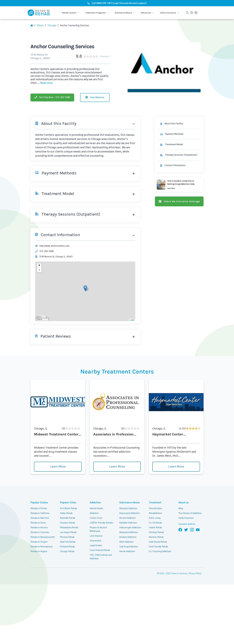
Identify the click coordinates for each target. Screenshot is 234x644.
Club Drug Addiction (129, 547)
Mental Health (96, 509)
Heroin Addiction (127, 552)
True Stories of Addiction (190, 513)
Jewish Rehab (155, 528)
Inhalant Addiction (128, 537)
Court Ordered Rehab (100, 550)
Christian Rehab (156, 532)
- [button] (39, 270)
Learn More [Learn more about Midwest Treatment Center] (58, 467)
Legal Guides (96, 546)
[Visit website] (95, 97)
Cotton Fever (96, 518)
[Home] (33, 26)
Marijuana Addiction (129, 532)
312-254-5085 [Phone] (47, 251)
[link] (179, 134)
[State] (41, 26)
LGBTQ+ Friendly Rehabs (101, 523)
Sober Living (155, 518)
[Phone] (52, 97)
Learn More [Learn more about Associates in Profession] (117, 467)
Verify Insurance (186, 518)
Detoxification (156, 509)
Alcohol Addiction (128, 518)
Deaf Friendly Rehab (158, 547)
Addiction (95, 503)
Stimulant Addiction (128, 509)
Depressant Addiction (129, 513)
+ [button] (39, 266)
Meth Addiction (126, 542)
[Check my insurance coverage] (179, 201)
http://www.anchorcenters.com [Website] (54, 246)
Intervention (96, 541)
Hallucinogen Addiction (130, 528)
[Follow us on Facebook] (180, 530)
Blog (181, 509)
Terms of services (179, 574)
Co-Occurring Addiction (160, 552)
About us (184, 503)
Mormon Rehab (156, 537)
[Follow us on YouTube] (198, 530)
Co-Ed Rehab (155, 523)
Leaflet (132, 320)
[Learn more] (179, 184)
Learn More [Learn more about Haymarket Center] (176, 467)
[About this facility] (179, 124)
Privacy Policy (195, 574)
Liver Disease (96, 536)
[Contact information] (179, 166)
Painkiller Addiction (128, 523)
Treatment (155, 503)
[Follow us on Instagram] (192, 530)
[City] (53, 26)
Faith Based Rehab (158, 542)
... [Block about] (45, 83)
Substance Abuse (129, 503)
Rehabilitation (155, 513)
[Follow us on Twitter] (186, 530)
